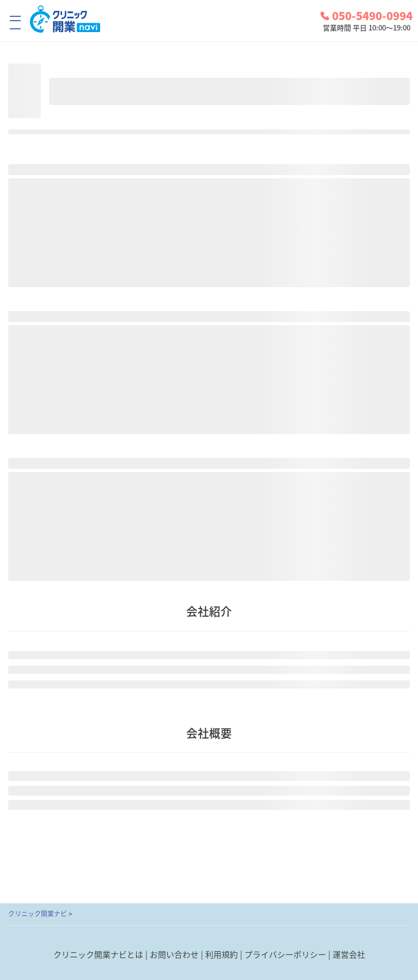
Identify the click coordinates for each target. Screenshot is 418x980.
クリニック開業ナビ (38, 914)
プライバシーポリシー (285, 954)
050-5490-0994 (367, 16)
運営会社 (349, 954)
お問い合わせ (174, 954)
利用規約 (222, 954)
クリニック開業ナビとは (98, 954)
